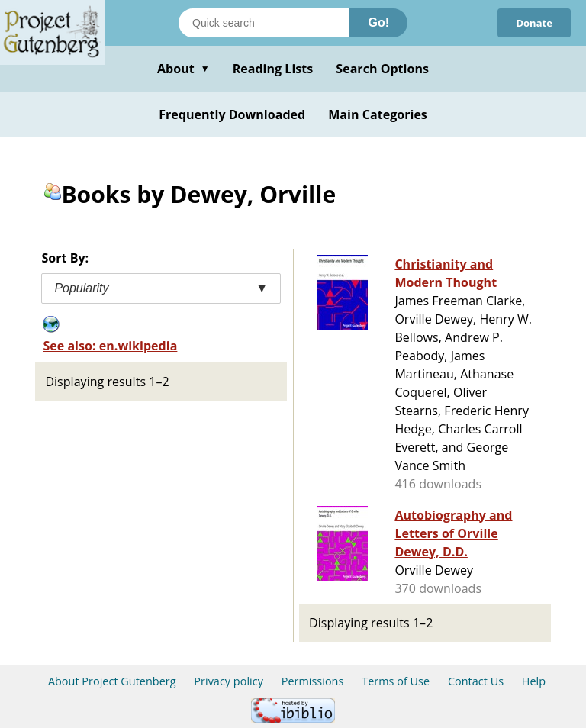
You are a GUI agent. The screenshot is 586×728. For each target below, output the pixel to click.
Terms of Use (396, 681)
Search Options (382, 69)
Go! (378, 23)
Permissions (313, 681)
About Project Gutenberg (112, 681)
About (184, 69)
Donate (534, 23)
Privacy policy (229, 681)
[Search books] (264, 23)
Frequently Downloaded (232, 114)
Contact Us (476, 681)
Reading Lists (273, 69)
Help (534, 681)
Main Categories (378, 114)
